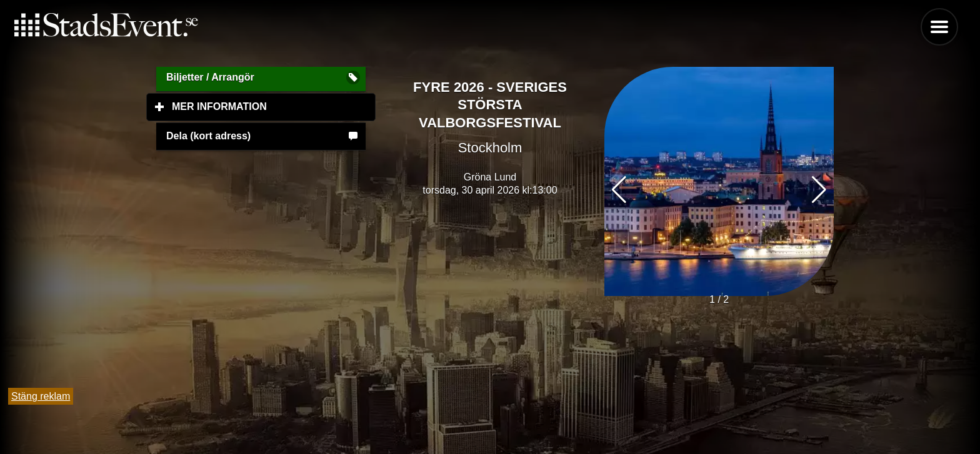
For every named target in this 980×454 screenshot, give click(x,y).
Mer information (274, 106)
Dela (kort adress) (208, 136)
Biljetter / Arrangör (210, 77)
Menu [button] (939, 27)
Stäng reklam (41, 396)
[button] (819, 190)
